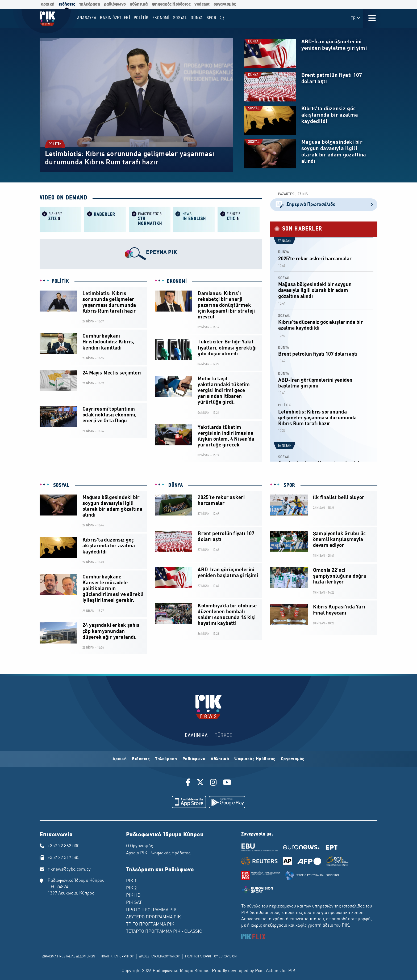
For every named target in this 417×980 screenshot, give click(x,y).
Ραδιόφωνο (194, 759)
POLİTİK (55, 144)
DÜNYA (253, 42)
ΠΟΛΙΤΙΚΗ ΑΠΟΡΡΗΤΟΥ (117, 957)
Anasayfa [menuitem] (87, 18)
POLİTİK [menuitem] (141, 18)
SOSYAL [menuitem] (180, 18)
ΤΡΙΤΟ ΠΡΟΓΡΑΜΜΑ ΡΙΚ (150, 924)
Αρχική (120, 759)
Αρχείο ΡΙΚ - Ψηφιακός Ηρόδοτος (158, 853)
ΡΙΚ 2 (131, 888)
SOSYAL (254, 108)
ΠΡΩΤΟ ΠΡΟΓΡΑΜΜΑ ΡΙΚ (151, 910)
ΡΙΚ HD (133, 896)
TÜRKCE (224, 736)
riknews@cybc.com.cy (69, 870)
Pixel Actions (268, 971)
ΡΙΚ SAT (134, 903)
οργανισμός (225, 4)
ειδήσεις (67, 4)
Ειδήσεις (141, 759)
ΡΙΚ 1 (131, 881)
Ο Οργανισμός (139, 846)
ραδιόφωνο (115, 4)
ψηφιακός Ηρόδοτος (171, 4)
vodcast (202, 4)
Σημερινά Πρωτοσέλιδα (324, 205)
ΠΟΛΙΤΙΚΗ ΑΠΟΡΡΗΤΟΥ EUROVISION (211, 957)
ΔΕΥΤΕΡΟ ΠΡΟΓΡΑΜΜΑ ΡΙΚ (153, 917)
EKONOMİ (177, 282)
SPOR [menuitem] (212, 18)
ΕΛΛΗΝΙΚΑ (196, 736)
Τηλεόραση (166, 759)
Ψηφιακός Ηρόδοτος (255, 759)
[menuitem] (222, 18)
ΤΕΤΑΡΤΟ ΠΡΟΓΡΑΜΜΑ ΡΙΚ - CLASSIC (164, 932)
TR (356, 18)
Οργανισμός (293, 759)
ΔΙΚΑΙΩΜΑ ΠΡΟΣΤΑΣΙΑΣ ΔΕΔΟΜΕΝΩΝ (69, 957)
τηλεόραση (90, 4)
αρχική (48, 4)
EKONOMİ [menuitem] (161, 18)
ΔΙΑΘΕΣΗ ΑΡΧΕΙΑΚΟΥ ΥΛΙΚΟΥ (159, 957)
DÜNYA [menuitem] (197, 18)
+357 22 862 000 (64, 846)
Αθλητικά (220, 759)
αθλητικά (139, 4)
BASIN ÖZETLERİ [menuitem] (115, 18)
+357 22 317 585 (64, 858)
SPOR (289, 485)
